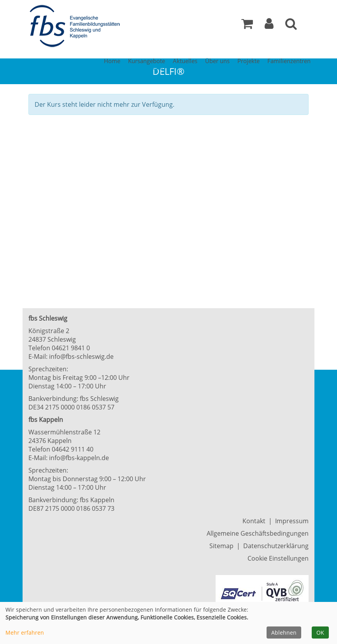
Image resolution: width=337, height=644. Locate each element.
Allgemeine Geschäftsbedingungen (258, 533)
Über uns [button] (217, 61)
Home (112, 61)
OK (320, 633)
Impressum (292, 521)
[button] (269, 26)
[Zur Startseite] (77, 26)
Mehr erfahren (25, 633)
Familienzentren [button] (289, 61)
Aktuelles (185, 61)
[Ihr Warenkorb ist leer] (247, 26)
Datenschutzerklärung (276, 546)
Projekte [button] (248, 61)
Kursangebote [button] (147, 61)
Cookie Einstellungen (278, 558)
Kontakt (254, 521)
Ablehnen (284, 633)
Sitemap (221, 546)
